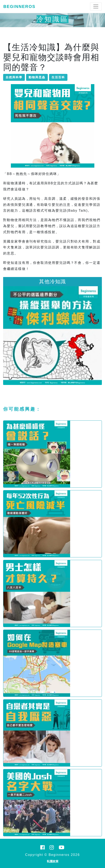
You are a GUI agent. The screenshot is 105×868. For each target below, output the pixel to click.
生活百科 (58, 77)
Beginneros (19, 6)
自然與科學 (14, 77)
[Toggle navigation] (96, 6)
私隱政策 (53, 861)
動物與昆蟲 (37, 77)
